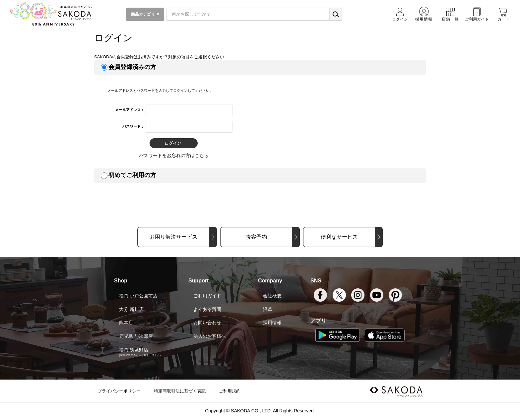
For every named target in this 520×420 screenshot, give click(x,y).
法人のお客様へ (210, 336)
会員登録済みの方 (132, 67)
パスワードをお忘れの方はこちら (174, 155)
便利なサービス (339, 237)
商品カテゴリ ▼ (145, 14)
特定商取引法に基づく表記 (180, 391)
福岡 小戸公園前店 (138, 296)
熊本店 (126, 323)
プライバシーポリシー (119, 391)
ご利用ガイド (207, 296)
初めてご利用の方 (132, 175)
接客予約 (256, 237)
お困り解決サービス (173, 237)
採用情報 (272, 323)
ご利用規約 (230, 391)
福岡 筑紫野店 (134, 350)
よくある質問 (207, 309)
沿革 (268, 309)
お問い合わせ (207, 323)
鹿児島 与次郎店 (136, 336)
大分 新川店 (131, 309)
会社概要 (272, 296)
